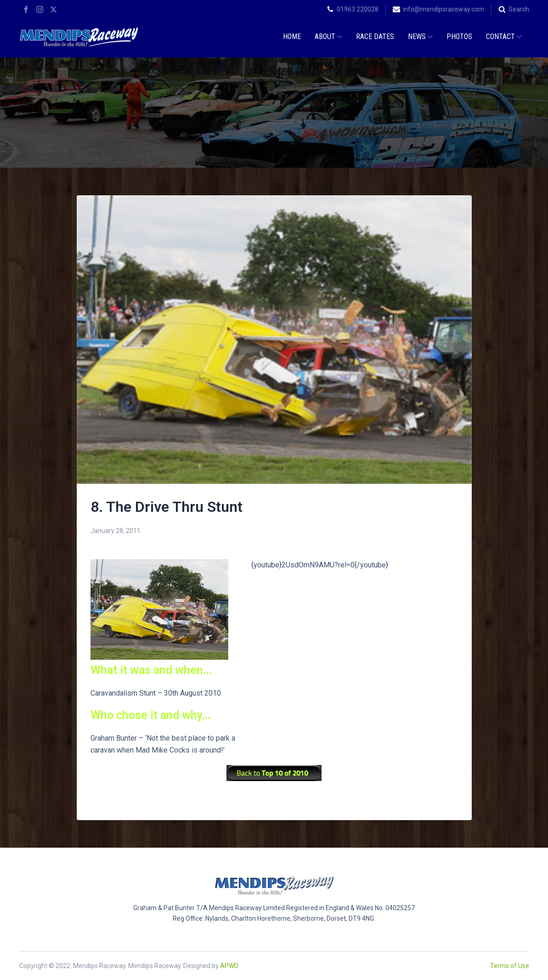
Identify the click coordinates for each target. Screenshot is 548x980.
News (420, 37)
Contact (504, 37)
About (328, 37)
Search (519, 9)
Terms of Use (510, 966)
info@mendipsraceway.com (443, 9)
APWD (229, 966)
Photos (459, 37)
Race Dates (375, 37)
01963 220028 (358, 9)
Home (292, 37)
